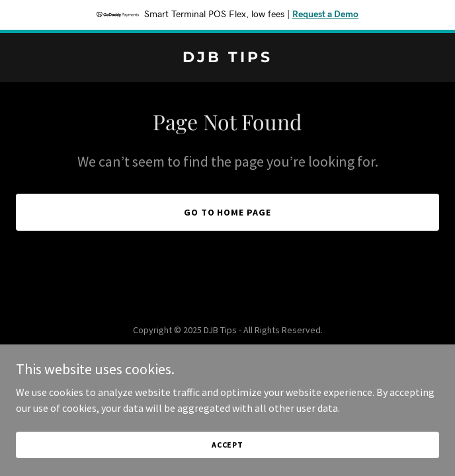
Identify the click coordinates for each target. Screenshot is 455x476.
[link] (227, 58)
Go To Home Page (228, 212)
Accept (227, 445)
